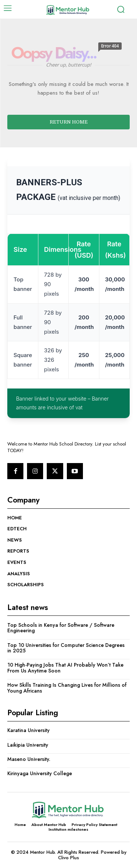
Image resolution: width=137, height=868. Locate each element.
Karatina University (28, 730)
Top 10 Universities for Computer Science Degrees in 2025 (66, 648)
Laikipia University (28, 745)
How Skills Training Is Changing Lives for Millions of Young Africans (67, 688)
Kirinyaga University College (40, 773)
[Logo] (68, 10)
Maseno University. (29, 759)
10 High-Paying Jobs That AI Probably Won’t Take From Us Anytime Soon (65, 668)
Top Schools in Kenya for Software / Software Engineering (61, 628)
